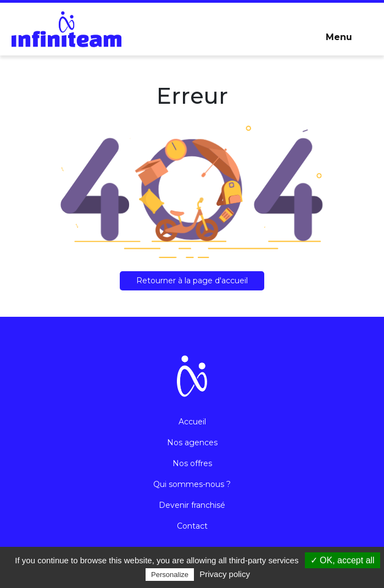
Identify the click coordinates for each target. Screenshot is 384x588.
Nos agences (192, 443)
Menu (339, 37)
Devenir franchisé (192, 505)
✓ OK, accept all (343, 560)
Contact (192, 526)
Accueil (192, 422)
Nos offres (192, 463)
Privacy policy (225, 574)
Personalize (170, 575)
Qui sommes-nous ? (192, 484)
